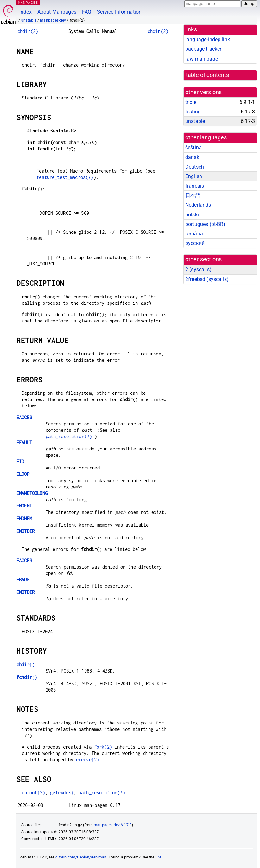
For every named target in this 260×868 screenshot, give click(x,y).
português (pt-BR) (205, 224)
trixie (191, 102)
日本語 (193, 195)
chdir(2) (28, 31)
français (195, 186)
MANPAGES (28, 2)
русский (195, 243)
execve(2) (88, 759)
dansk (192, 157)
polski (192, 215)
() (25, 664)
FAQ (87, 12)
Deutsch (195, 167)
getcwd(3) (62, 792)
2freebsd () (207, 279)
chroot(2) (33, 792)
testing (193, 112)
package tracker (203, 49)
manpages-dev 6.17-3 (113, 825)
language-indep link (208, 39)
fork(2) (103, 747)
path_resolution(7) (69, 436)
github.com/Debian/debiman (81, 857)
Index (25, 12)
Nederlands (198, 205)
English (194, 176)
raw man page (202, 59)
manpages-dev (53, 20)
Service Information (119, 12)
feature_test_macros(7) (65, 177)
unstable (29, 20)
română (194, 234)
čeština (193, 147)
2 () (198, 269)
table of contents (208, 75)
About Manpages (57, 12)
